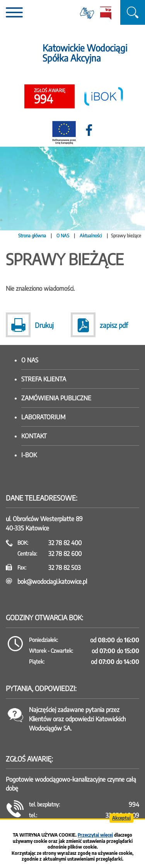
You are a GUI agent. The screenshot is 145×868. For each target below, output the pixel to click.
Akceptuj (121, 818)
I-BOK (29, 455)
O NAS (63, 236)
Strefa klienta (44, 379)
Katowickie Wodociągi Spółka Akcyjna (85, 53)
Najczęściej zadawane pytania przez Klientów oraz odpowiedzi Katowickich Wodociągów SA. (77, 719)
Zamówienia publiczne (56, 398)
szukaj (133, 12)
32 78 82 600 (65, 554)
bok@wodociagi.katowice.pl (52, 582)
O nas (30, 360)
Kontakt (34, 436)
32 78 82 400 (65, 543)
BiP (106, 13)
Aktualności (91, 236)
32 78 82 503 (65, 568)
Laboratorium (43, 417)
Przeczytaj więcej (95, 835)
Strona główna (32, 236)
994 (49, 97)
